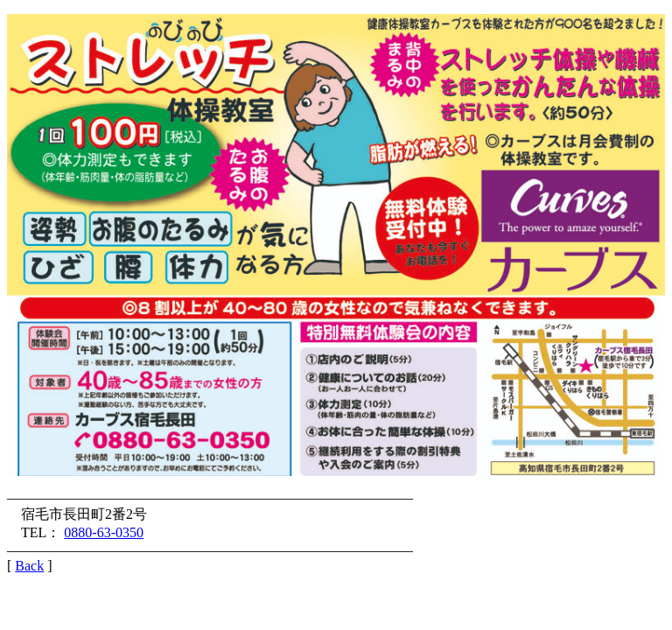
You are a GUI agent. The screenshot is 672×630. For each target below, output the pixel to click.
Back (29, 566)
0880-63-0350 (104, 532)
